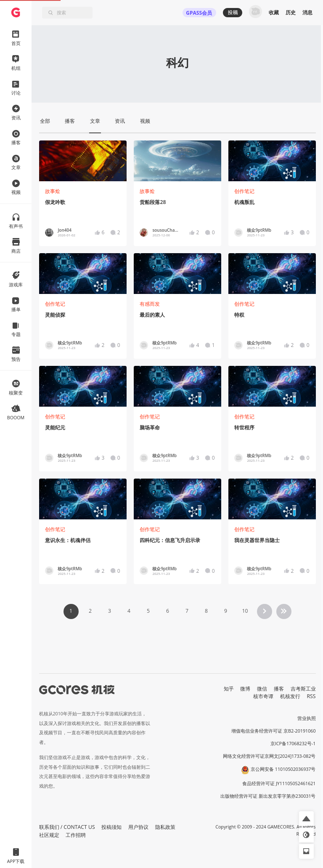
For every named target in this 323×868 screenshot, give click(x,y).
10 (245, 611)
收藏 (274, 12)
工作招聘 (76, 835)
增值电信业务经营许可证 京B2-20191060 (273, 731)
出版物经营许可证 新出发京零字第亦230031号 (268, 796)
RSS (311, 696)
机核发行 (290, 696)
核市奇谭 (263, 696)
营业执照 (307, 718)
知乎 (229, 689)
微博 (245, 689)
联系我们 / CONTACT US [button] (67, 827)
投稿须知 (111, 827)
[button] (306, 819)
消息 (307, 12)
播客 (279, 689)
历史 (291, 12)
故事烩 (53, 191)
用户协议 (138, 827)
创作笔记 (244, 191)
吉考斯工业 (303, 689)
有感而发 (150, 304)
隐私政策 (165, 827)
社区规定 (49, 835)
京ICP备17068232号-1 (293, 744)
